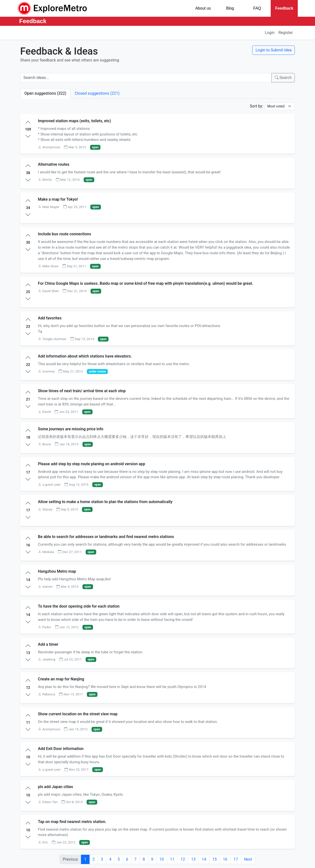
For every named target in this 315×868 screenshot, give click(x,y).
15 (215, 859)
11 (172, 859)
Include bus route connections (64, 234)
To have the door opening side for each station (79, 606)
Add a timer (48, 644)
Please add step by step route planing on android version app (92, 464)
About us (203, 8)
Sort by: (256, 106)
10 (162, 859)
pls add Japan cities (55, 787)
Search (283, 78)
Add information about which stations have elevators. (85, 356)
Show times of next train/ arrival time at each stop (82, 391)
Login (270, 33)
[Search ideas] (146, 78)
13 (193, 859)
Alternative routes (54, 164)
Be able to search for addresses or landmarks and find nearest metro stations (106, 537)
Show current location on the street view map (78, 714)
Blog (230, 8)
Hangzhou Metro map (57, 571)
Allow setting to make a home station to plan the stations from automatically (105, 502)
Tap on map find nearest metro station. (72, 822)
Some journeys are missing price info (71, 429)
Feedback (284, 8)
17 (236, 859)
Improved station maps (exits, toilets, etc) (74, 121)
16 (225, 859)
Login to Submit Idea (274, 50)
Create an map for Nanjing (61, 679)
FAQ (257, 8)
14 (204, 859)
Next (248, 859)
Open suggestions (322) (45, 93)
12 (183, 859)
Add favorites (50, 318)
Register (286, 33)
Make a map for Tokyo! (58, 199)
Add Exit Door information (61, 749)
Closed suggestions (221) (97, 93)
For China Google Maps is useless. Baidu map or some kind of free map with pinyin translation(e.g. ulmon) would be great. (146, 283)
